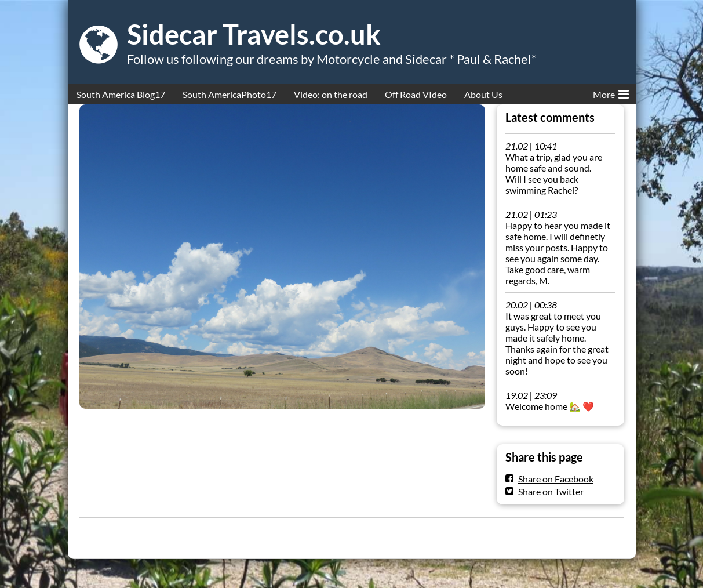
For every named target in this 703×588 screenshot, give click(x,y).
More (611, 92)
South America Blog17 (121, 94)
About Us (483, 94)
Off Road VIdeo (416, 94)
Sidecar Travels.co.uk (254, 34)
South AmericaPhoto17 (230, 94)
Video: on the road (331, 94)
